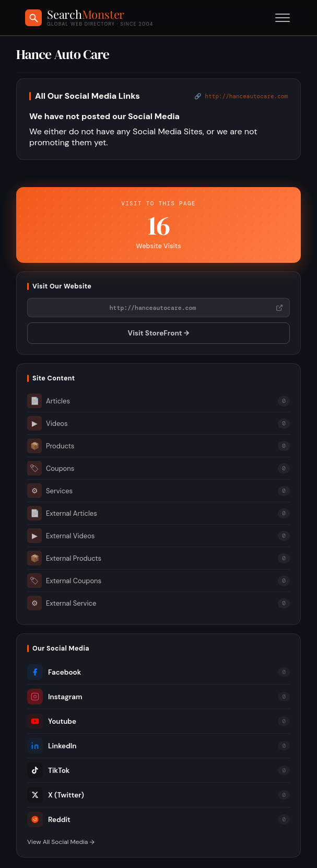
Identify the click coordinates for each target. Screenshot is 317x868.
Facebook (54, 672)
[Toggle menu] (283, 18)
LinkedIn (52, 746)
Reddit (49, 819)
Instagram (55, 697)
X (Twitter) (56, 795)
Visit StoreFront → (159, 333)
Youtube (52, 721)
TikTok (48, 770)
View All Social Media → (61, 842)
